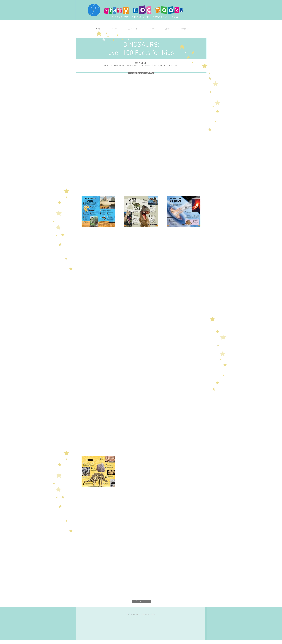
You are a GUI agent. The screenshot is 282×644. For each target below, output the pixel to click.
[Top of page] (141, 601)
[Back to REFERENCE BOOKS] (141, 73)
